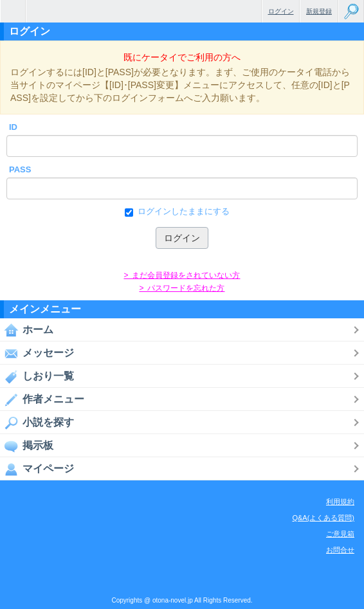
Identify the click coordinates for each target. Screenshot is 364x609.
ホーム (27, 330)
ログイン (281, 11)
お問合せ (340, 550)
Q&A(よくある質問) (323, 518)
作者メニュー (42, 399)
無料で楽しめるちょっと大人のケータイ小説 (13, 11)
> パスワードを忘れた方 (182, 288)
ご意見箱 (340, 534)
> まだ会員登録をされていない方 (182, 275)
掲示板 (27, 446)
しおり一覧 (37, 376)
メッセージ (37, 353)
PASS (20, 169)
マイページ (37, 469)
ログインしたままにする (182, 212)
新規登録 (319, 11)
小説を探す (37, 423)
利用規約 (340, 502)
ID (13, 127)
